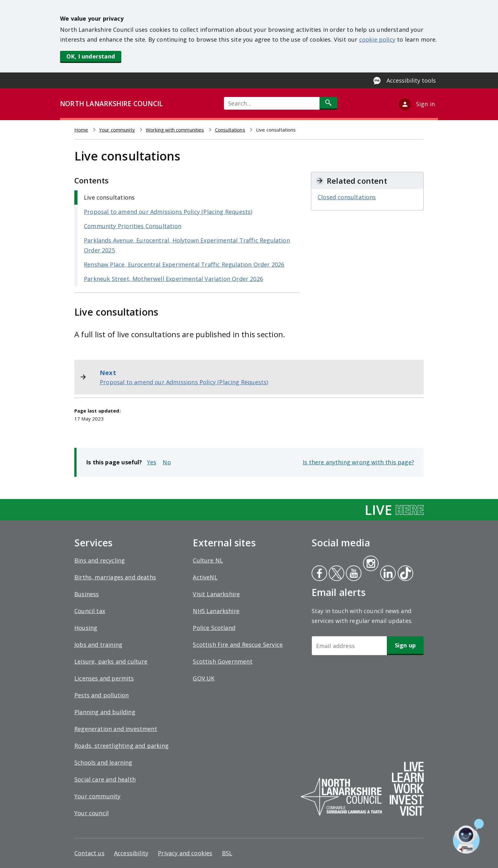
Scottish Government (222, 661)
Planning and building (105, 712)
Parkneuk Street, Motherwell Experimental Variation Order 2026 (173, 279)
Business (87, 594)
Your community (117, 130)
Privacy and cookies (185, 853)
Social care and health (105, 779)
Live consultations (109, 197)
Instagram (371, 564)
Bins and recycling (100, 560)
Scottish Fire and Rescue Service (238, 645)
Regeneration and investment (116, 729)
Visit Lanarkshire (216, 594)
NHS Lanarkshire (216, 611)
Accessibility (131, 853)
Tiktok (404, 574)
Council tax (90, 611)
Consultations (230, 130)
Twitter (336, 574)
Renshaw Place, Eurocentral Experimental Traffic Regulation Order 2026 (184, 264)
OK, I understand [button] (91, 56)
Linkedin (387, 574)
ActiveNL (205, 577)
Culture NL (208, 560)
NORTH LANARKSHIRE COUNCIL (111, 104)
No (167, 462)
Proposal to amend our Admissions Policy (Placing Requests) (168, 212)
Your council (91, 813)
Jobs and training (98, 645)
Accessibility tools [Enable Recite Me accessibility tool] (411, 80)
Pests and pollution (101, 695)
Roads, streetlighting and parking (121, 746)
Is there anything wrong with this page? (358, 462)
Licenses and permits (104, 678)
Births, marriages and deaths (115, 577)
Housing (86, 628)
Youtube (353, 574)
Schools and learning (103, 762)
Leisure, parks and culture (111, 661)
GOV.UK (204, 678)
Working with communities (175, 130)
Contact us (89, 853)
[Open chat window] (468, 836)
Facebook (319, 574)
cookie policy (377, 39)
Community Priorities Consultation (133, 226)
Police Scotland (214, 628)
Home (81, 130)
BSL (227, 853)
